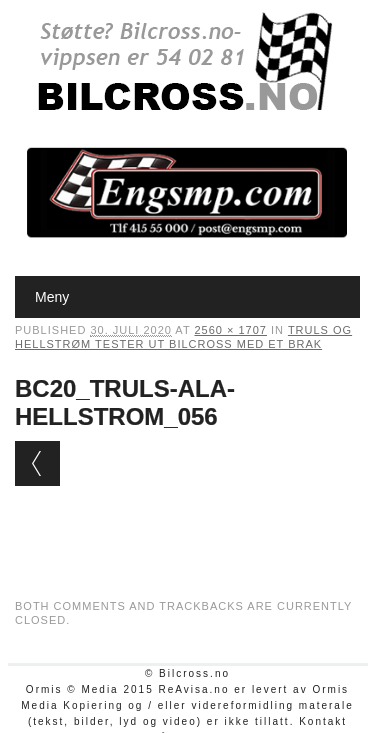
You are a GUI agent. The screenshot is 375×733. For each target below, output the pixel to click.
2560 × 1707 (230, 330)
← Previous (37, 463)
